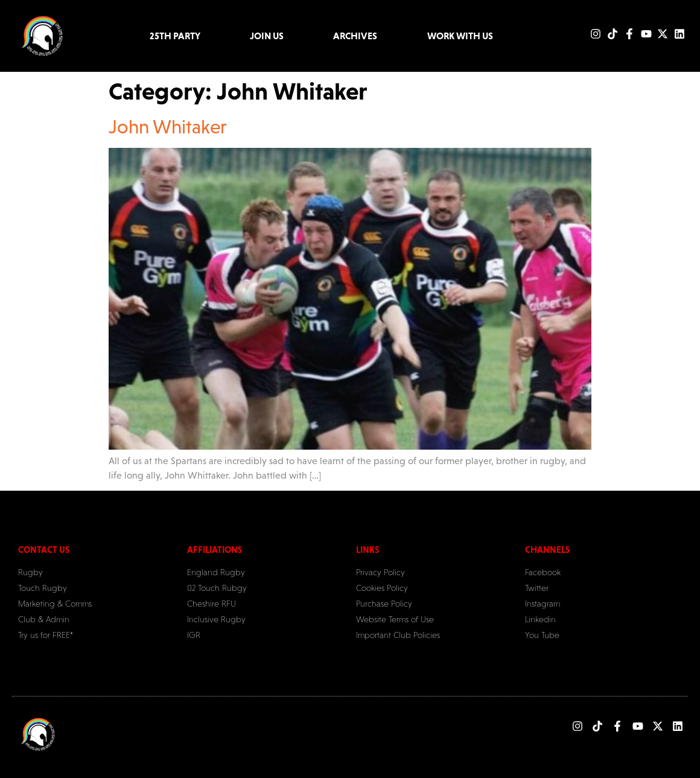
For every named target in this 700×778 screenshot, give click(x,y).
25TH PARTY (175, 36)
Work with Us (460, 36)
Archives (355, 36)
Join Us (267, 36)
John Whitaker (168, 127)
